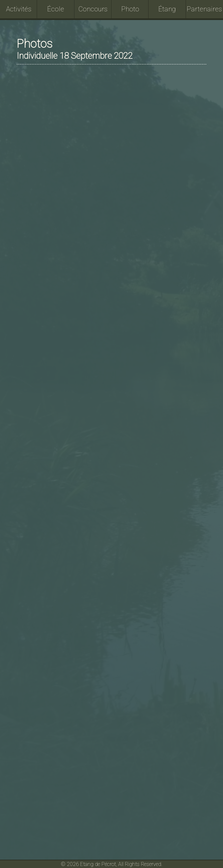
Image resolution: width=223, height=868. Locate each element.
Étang (167, 9)
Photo (130, 9)
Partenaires (204, 9)
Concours (93, 9)
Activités (19, 9)
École (56, 9)
